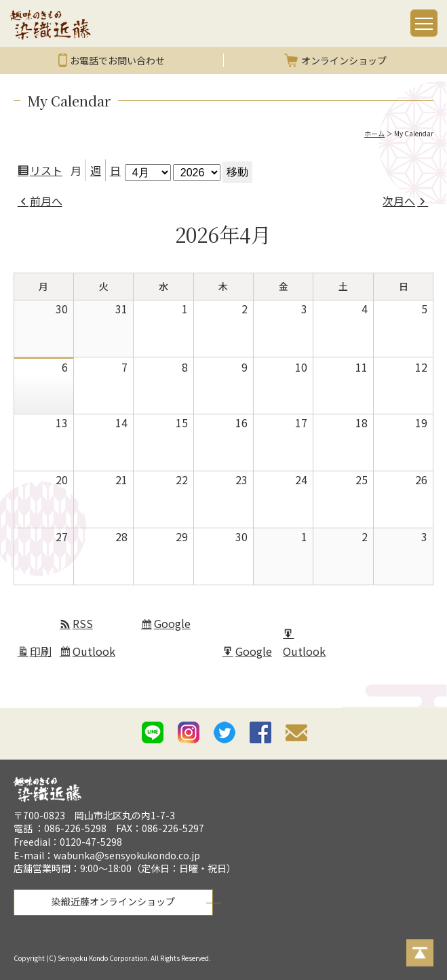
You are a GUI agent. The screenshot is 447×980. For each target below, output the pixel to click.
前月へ (46, 201)
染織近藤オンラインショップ (113, 901)
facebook (260, 732)
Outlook (96, 653)
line (153, 732)
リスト (48, 172)
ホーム (374, 133)
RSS (83, 623)
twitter (225, 732)
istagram (189, 732)
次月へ (399, 201)
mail (296, 735)
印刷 (43, 653)
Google (174, 625)
